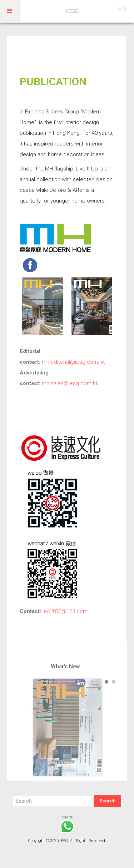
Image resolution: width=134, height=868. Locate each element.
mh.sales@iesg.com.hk (70, 383)
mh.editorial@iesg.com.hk (73, 362)
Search (108, 801)
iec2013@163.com (65, 611)
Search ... (13, 795)
